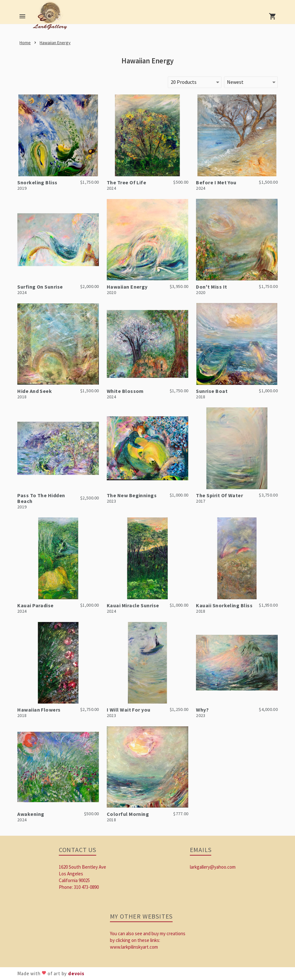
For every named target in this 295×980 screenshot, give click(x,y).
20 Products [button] (184, 82)
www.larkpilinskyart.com (134, 947)
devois (76, 973)
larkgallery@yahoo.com (213, 867)
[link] (51, 18)
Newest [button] (235, 82)
